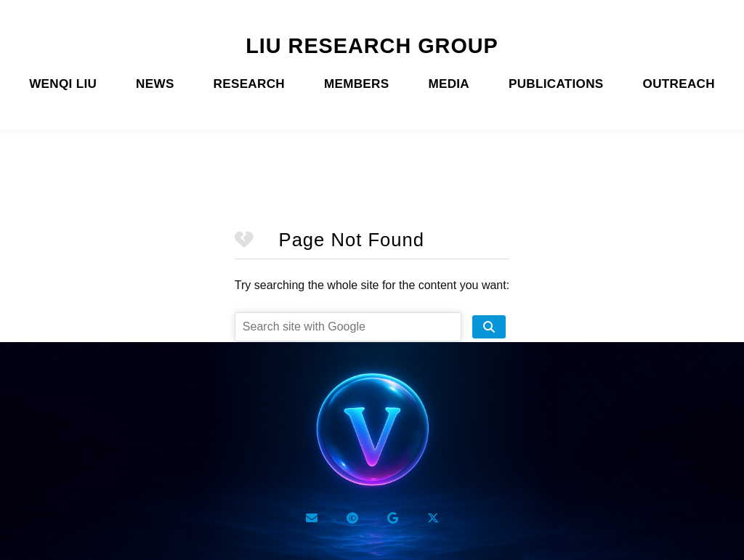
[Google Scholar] (393, 518)
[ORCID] (352, 518)
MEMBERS (356, 84)
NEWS (155, 84)
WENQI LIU (63, 84)
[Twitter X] (433, 518)
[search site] (489, 327)
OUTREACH (679, 84)
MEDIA (449, 84)
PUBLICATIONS (556, 84)
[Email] (312, 518)
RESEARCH (249, 84)
